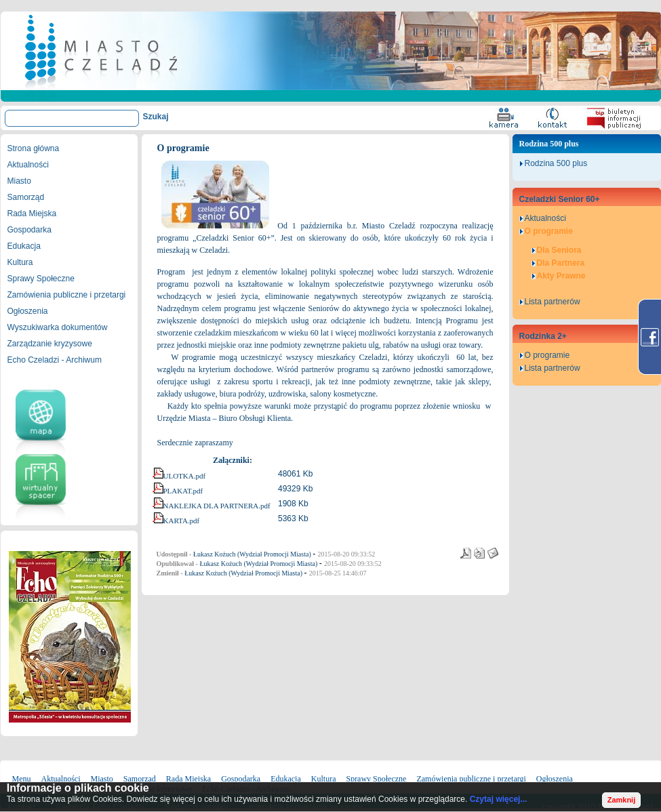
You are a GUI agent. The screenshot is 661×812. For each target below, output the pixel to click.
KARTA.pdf (182, 521)
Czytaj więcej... (499, 799)
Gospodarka (29, 230)
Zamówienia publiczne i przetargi (67, 295)
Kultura (20, 262)
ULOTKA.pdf (185, 476)
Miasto (19, 181)
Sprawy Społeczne (41, 279)
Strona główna (34, 148)
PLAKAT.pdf (183, 491)
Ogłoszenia (28, 311)
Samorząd (26, 197)
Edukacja (24, 246)
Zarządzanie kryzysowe (50, 344)
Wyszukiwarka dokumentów (58, 327)
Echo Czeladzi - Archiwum (55, 360)
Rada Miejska (32, 214)
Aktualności (28, 165)
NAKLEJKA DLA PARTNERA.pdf (217, 506)
